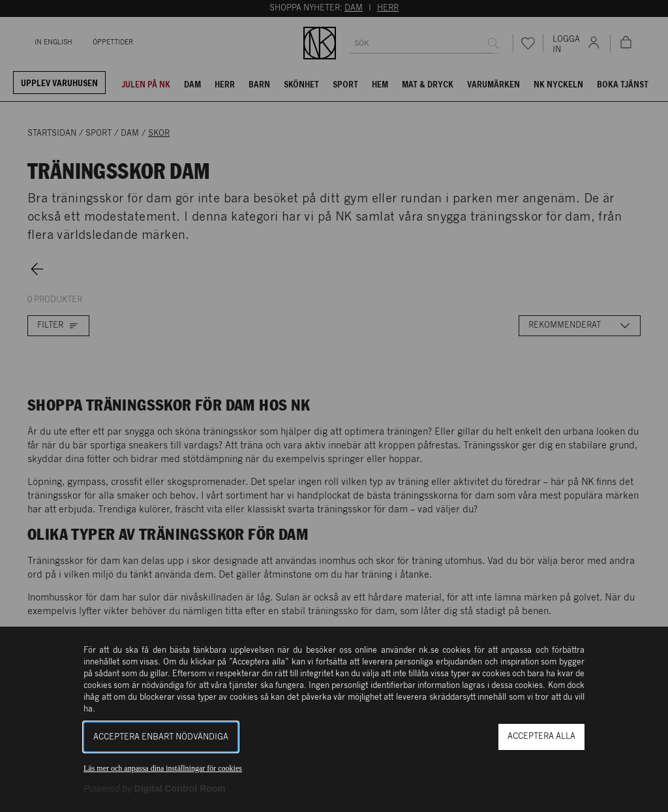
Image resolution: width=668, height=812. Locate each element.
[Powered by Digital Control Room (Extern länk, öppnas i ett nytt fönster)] (155, 789)
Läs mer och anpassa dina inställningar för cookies (163, 768)
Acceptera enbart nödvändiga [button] (161, 737)
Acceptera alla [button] (541, 737)
